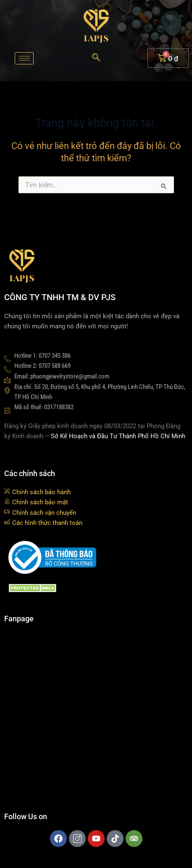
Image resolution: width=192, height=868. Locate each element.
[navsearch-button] (96, 58)
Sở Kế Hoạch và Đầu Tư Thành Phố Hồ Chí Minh (118, 436)
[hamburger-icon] (24, 58)
